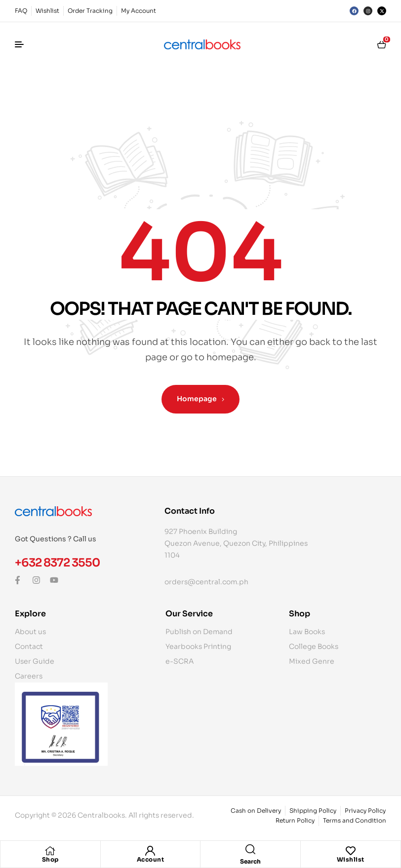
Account (151, 859)
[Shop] (50, 851)
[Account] (150, 851)
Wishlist (351, 859)
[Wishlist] (351, 851)
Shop (50, 859)
